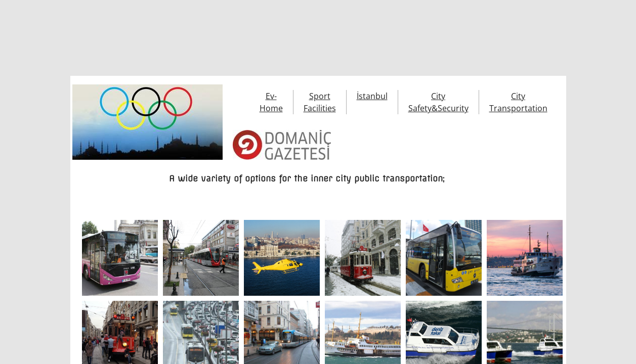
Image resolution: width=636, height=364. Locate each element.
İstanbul (372, 96)
